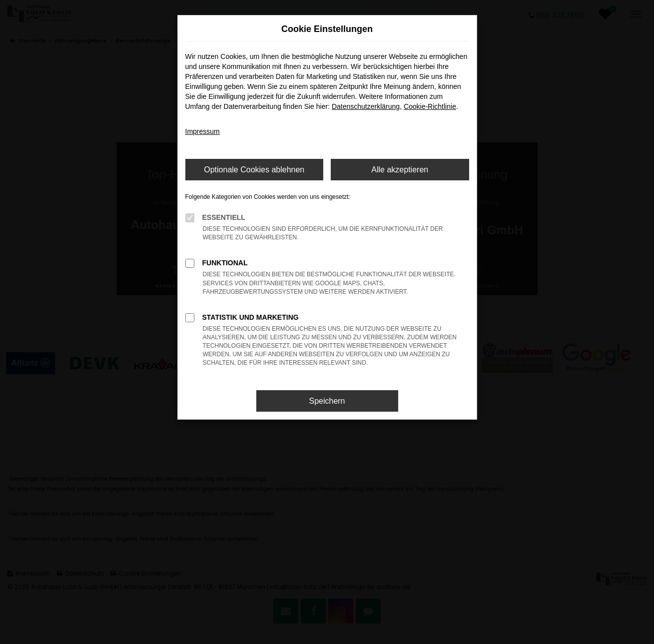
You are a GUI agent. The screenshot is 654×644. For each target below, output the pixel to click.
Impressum (203, 131)
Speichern (327, 401)
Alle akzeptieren (400, 170)
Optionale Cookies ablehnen (254, 170)
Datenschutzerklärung (366, 106)
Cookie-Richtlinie (430, 106)
